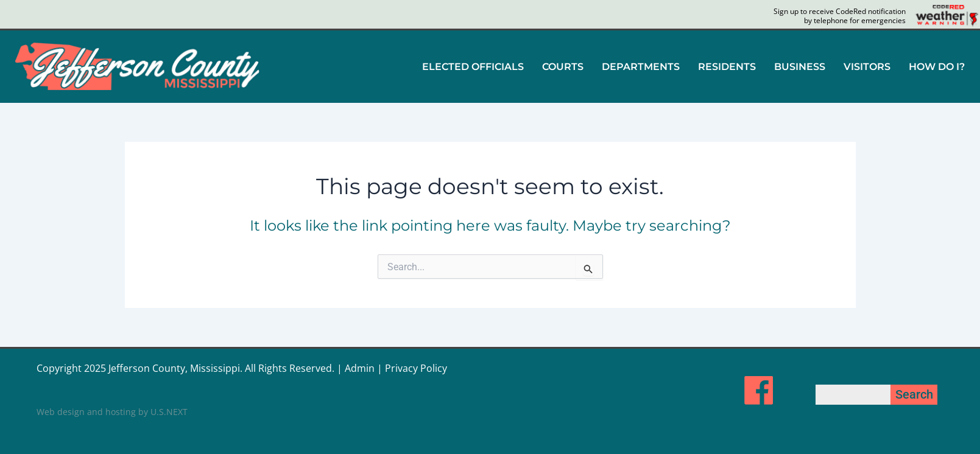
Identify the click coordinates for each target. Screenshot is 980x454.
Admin (360, 368)
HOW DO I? (937, 67)
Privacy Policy (416, 368)
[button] (473, 67)
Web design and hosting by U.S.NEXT (112, 412)
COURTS (563, 67)
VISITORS (867, 67)
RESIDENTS (727, 67)
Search (914, 394)
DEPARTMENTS (641, 67)
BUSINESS (800, 67)
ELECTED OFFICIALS (473, 67)
